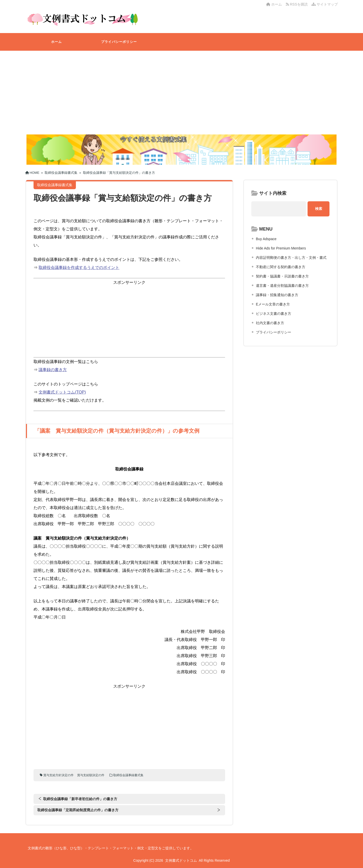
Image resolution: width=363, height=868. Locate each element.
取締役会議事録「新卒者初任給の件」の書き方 (80, 799)
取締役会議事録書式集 (128, 775)
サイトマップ (325, 4)
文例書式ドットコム (181, 860)
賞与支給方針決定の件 (58, 775)
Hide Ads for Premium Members (281, 248)
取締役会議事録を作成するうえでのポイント (79, 268)
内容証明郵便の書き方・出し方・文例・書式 (291, 258)
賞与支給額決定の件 (91, 775)
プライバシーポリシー (119, 42)
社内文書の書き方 (270, 323)
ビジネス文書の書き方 (274, 314)
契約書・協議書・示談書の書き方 (282, 276)
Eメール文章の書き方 (273, 304)
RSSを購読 (298, 4)
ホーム (274, 4)
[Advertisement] (181, 89)
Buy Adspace (266, 239)
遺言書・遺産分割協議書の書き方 (282, 286)
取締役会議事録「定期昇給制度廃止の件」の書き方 (78, 810)
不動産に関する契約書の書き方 (281, 267)
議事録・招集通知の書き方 (277, 295)
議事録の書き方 (53, 370)
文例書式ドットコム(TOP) (62, 392)
